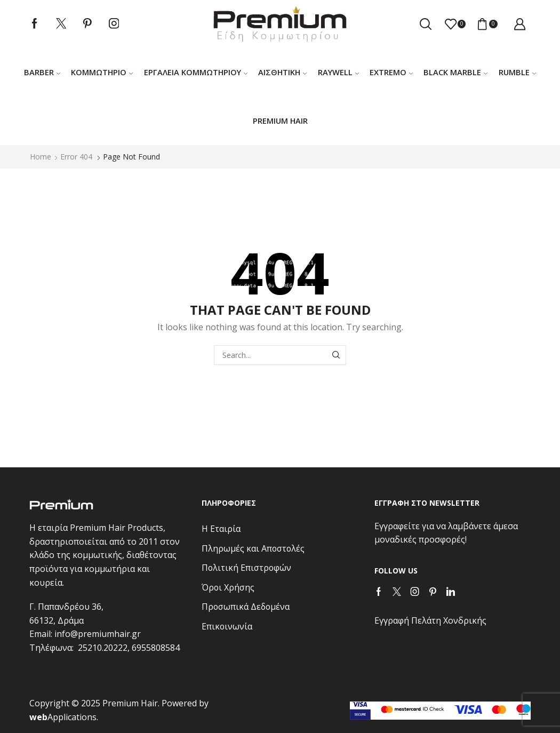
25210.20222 (103, 648)
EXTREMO (391, 72)
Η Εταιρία (221, 529)
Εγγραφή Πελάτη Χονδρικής (430, 620)
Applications (63, 717)
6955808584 (156, 648)
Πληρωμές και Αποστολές (253, 548)
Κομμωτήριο (102, 72)
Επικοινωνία (227, 626)
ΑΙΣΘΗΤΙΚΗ (282, 72)
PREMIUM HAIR (280, 121)
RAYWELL (338, 72)
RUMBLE (517, 72)
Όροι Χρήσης (228, 587)
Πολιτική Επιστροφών (246, 568)
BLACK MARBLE (455, 72)
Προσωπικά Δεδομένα (246, 607)
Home (41, 157)
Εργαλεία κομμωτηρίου (196, 72)
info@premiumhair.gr (98, 634)
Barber (42, 72)
